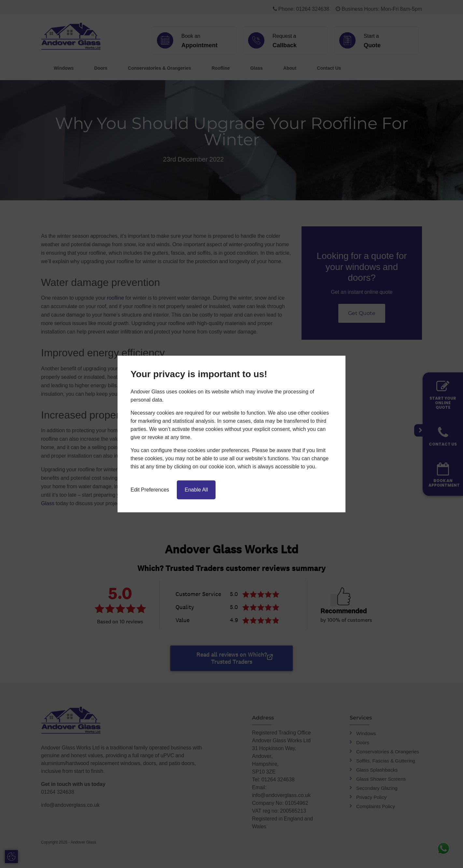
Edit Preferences (150, 490)
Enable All (196, 490)
